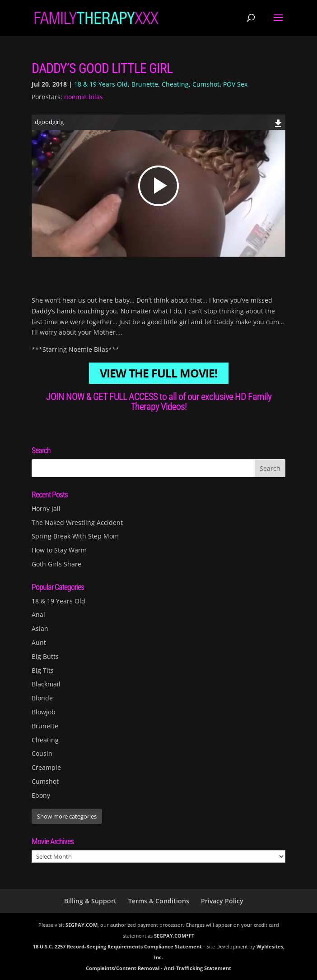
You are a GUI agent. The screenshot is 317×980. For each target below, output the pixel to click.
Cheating (175, 84)
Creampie (46, 767)
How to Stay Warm (59, 550)
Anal (38, 614)
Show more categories (67, 816)
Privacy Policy (222, 901)
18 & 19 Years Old (101, 84)
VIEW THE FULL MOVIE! (158, 373)
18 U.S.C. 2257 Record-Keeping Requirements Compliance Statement (117, 946)
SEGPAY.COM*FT (174, 936)
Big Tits (43, 670)
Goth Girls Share (56, 564)
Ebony (41, 795)
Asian (40, 628)
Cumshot (206, 84)
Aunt (39, 642)
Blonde (42, 698)
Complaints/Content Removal (123, 968)
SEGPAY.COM (82, 925)
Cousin (42, 753)
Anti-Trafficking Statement (198, 968)
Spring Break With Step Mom (75, 536)
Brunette (145, 84)
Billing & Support (90, 901)
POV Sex (235, 84)
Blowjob (44, 712)
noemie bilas (84, 97)
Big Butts (45, 656)
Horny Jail (46, 508)
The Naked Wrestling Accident (77, 522)
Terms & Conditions (159, 901)
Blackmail (46, 684)
